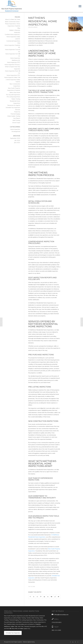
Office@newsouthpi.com (61, 615)
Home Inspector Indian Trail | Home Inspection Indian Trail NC (12, 80)
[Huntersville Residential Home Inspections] (82, 322)
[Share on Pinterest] (41, 597)
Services (18, 110)
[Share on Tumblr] (48, 597)
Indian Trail (14, 626)
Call (56, 619)
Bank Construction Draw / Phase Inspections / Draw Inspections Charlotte (13, 24)
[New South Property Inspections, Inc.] (12, 6)
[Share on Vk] (51, 597)
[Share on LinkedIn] (44, 597)
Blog (19, 28)
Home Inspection (15, 129)
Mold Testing (16, 120)
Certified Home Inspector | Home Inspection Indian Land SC (12, 37)
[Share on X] (34, 597)
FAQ (19, 43)
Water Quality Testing (14, 116)
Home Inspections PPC (13, 75)
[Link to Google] (78, 642)
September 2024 (15, 138)
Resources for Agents (14, 105)
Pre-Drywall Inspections (13, 95)
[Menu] (79, 6)
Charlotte (38, 624)
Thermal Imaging (15, 114)
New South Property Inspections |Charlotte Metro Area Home (14, 90)
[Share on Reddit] (55, 597)
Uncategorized (33, 27)
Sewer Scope (16, 123)
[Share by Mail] (58, 597)
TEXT (56, 627)
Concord (26, 626)
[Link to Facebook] (70, 642)
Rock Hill (14, 628)
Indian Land (23, 628)
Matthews (7, 626)
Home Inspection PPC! (14, 62)
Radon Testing (16, 99)
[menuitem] (79, 6)
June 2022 (17, 142)
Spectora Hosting (31, 642)
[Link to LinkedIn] (73, 642)
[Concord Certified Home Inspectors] (1, 322)
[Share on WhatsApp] (37, 597)
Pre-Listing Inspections (13, 97)
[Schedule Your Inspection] (13, 633)
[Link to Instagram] (75, 642)
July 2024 (17, 140)
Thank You (17, 112)
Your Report (17, 118)
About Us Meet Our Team (13, 19)
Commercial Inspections (13, 41)
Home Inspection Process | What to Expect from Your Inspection (12, 67)
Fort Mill (9, 628)
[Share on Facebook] (30, 597)
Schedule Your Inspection (13, 107)
